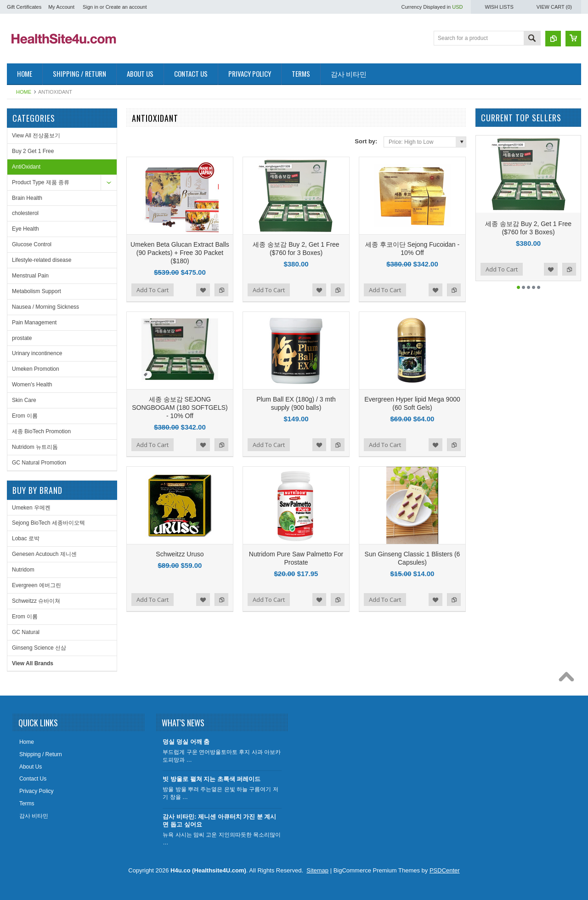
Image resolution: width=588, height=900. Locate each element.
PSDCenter (445, 870)
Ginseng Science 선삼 (39, 648)
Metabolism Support (37, 291)
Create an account (126, 7)
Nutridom (23, 570)
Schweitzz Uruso (180, 554)
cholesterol (25, 213)
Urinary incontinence (37, 353)
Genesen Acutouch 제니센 (44, 554)
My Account (61, 7)
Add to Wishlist (203, 290)
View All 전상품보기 (36, 136)
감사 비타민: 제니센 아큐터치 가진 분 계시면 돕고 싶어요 (219, 821)
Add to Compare (221, 290)
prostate (22, 338)
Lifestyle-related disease (42, 260)
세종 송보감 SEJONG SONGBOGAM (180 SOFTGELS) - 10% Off (180, 408)
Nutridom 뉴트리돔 (35, 447)
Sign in (90, 7)
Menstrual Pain (30, 276)
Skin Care (24, 400)
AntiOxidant (26, 167)
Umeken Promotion (36, 369)
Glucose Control (32, 244)
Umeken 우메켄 (31, 508)
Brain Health (27, 198)
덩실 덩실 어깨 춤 (186, 742)
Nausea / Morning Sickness (45, 307)
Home (24, 92)
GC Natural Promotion (39, 463)
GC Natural (26, 632)
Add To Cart (153, 290)
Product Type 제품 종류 (41, 182)
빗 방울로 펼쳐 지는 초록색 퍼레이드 (212, 779)
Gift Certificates (24, 7)
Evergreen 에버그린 (37, 585)
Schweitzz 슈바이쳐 (36, 601)
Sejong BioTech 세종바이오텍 (48, 523)
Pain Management (34, 323)
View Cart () (554, 7)
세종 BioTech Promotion (41, 431)
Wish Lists (499, 7)
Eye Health (25, 229)
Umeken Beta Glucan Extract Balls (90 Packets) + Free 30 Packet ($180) (180, 253)
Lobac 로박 (26, 538)
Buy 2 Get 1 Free (33, 151)
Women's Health (32, 385)
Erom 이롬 (25, 416)
